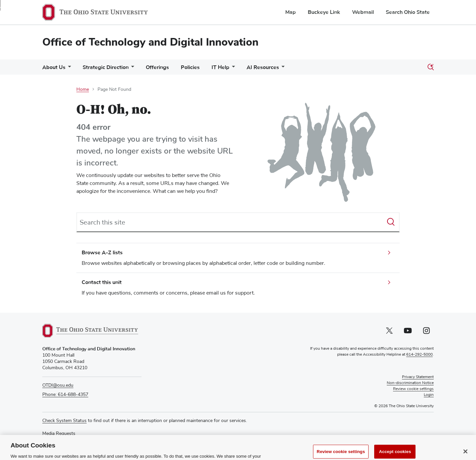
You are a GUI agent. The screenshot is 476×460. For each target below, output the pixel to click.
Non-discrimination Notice (410, 383)
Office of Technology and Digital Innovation (150, 42)
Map (291, 12)
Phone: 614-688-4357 (65, 395)
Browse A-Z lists (102, 253)
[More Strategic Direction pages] (131, 69)
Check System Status (64, 421)
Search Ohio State (408, 12)
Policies (190, 67)
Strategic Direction (106, 67)
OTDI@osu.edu (58, 385)
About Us (54, 67)
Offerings (157, 67)
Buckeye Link (324, 12)
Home (83, 89)
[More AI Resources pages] (282, 69)
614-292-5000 (419, 355)
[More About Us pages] (68, 69)
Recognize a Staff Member (70, 440)
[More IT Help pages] (232, 69)
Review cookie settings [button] (413, 389)
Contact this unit (102, 282)
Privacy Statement (418, 377)
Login (429, 395)
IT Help (220, 67)
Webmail (363, 12)
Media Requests (59, 434)
